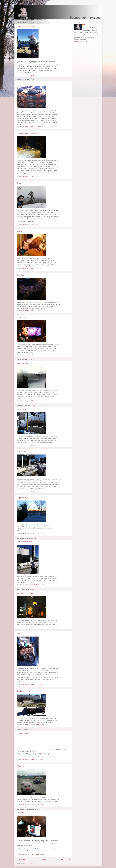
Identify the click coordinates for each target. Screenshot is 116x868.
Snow (19, 183)
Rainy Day (21, 766)
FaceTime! (21, 813)
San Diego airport (23, 691)
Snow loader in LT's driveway (27, 133)
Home (44, 860)
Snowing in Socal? (24, 733)
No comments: (40, 75)
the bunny (87, 25)
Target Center (22, 409)
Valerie (19, 231)
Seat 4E (20, 634)
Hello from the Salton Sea (26, 26)
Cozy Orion (21, 275)
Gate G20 (20, 84)
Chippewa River (23, 498)
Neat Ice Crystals (23, 363)
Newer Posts (22, 860)
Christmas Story (23, 317)
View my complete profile (81, 42)
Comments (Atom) (29, 863)
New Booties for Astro (25, 542)
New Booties (21, 452)
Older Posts (66, 860)
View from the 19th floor (25, 593)
